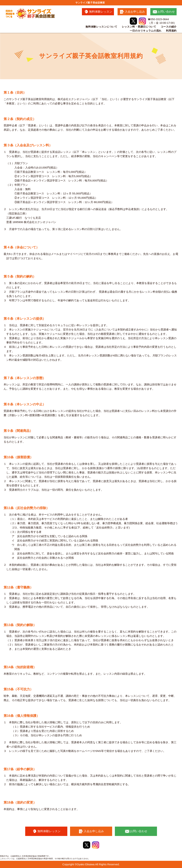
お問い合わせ (166, 12)
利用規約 (171, 31)
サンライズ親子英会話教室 (90, 3)
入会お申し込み (135, 12)
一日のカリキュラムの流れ (146, 31)
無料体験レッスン (101, 12)
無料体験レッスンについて (101, 27)
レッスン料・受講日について (139, 27)
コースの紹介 (169, 27)
